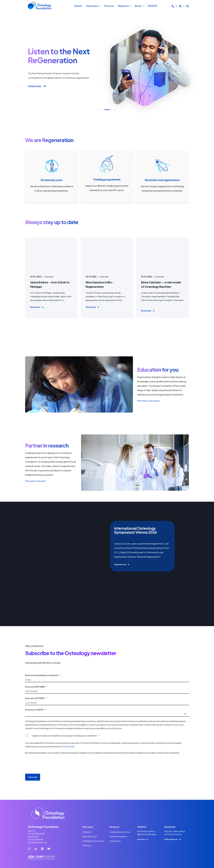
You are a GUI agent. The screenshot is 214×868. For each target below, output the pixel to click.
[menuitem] (100, 6)
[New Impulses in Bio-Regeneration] (107, 278)
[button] (100, 110)
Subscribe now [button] (171, 839)
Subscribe (33, 777)
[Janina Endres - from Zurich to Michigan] (52, 278)
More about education (148, 401)
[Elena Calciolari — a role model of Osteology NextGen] (162, 278)
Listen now (37, 86)
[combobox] (107, 714)
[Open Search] (188, 6)
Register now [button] (120, 564)
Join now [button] (141, 839)
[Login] (180, 6)
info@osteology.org (37, 842)
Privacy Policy (69, 746)
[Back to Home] (40, 6)
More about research (36, 481)
